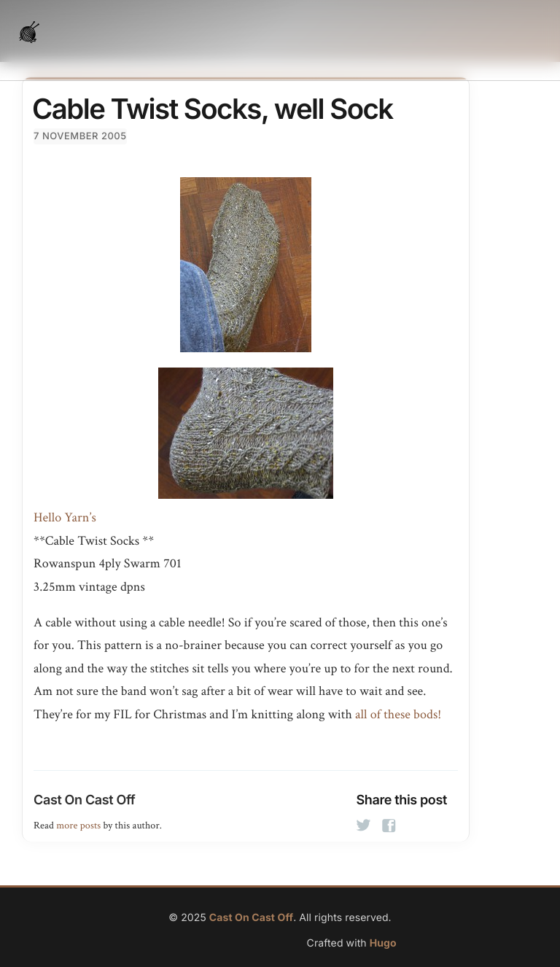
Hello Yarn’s (65, 518)
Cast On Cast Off (84, 800)
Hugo (383, 943)
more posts (78, 826)
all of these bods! (398, 715)
